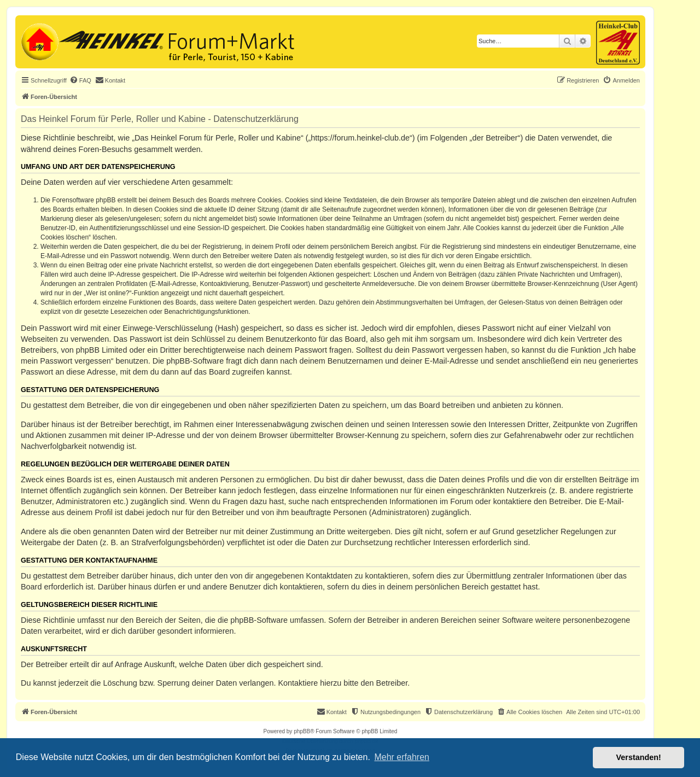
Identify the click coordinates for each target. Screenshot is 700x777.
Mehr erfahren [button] (402, 757)
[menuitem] (80, 80)
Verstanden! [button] (639, 757)
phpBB (302, 731)
